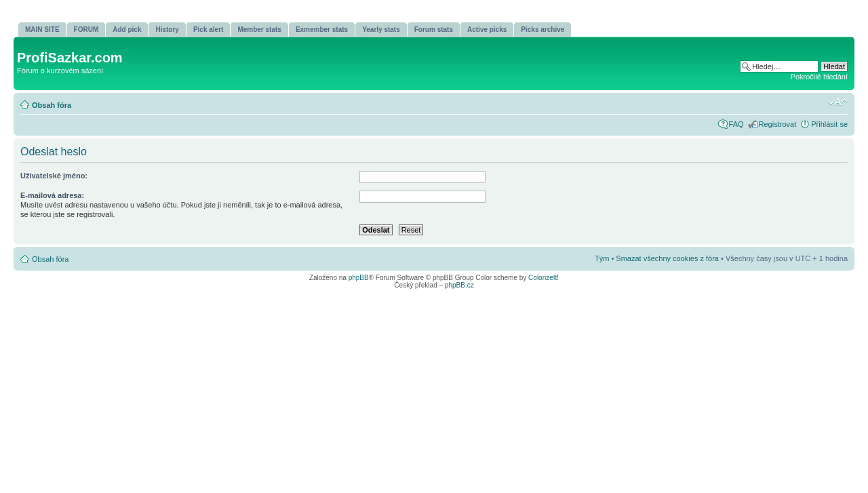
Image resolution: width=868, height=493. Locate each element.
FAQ (736, 124)
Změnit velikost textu (838, 102)
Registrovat (778, 124)
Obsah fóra (52, 105)
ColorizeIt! (544, 278)
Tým (602, 258)
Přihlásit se (829, 124)
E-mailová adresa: (52, 195)
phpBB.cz (459, 285)
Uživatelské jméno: (54, 176)
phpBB (359, 278)
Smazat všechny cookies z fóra (667, 258)
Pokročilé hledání (819, 77)
